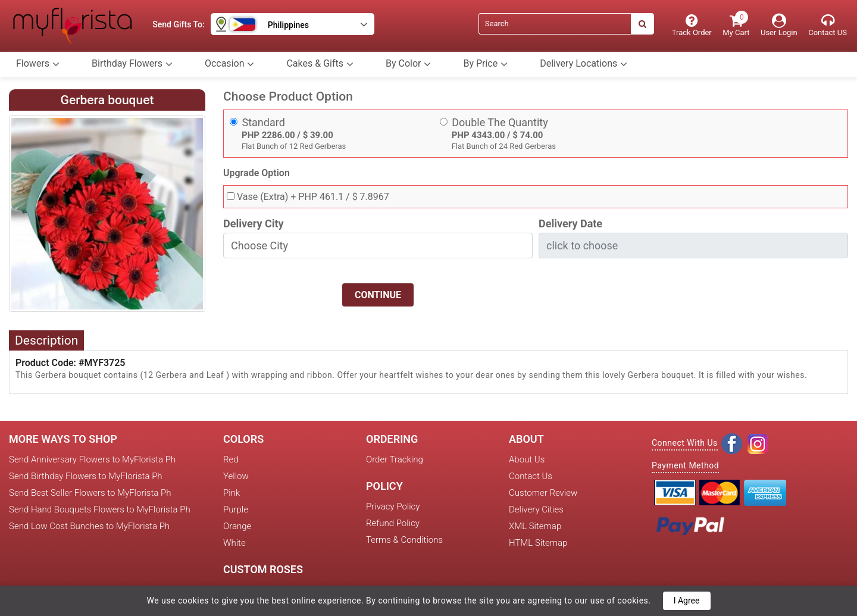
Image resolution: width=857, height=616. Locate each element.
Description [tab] (46, 340)
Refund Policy (393, 523)
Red (231, 459)
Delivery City (254, 223)
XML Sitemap (535, 526)
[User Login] (779, 25)
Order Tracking (395, 459)
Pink (232, 493)
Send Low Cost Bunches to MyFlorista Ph (89, 526)
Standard (264, 122)
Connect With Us (685, 443)
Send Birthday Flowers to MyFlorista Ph (86, 476)
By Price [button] (485, 64)
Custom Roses (263, 569)
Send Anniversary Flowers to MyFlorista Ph (92, 459)
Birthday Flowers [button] (132, 64)
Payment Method (685, 465)
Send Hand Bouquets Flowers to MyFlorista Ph (100, 509)
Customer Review (543, 493)
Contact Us (531, 476)
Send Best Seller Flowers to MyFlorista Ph (90, 493)
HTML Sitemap (538, 543)
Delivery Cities (536, 509)
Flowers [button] (38, 64)
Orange (237, 526)
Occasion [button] (230, 64)
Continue (378, 295)
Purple (236, 509)
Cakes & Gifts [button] (320, 64)
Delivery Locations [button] (584, 64)
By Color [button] (408, 64)
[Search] (555, 24)
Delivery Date (570, 223)
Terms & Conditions (404, 540)
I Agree (687, 601)
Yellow (236, 476)
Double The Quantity (500, 122)
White (234, 543)
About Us (527, 459)
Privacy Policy (393, 506)
